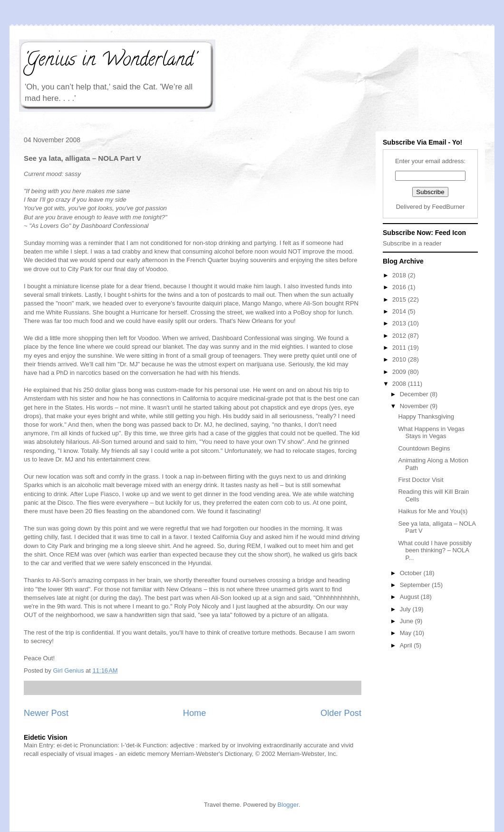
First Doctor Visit (421, 480)
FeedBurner (449, 207)
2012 (400, 336)
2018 (400, 275)
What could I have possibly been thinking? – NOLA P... (435, 550)
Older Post (341, 713)
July (406, 609)
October (412, 573)
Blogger (288, 805)
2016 (400, 287)
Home (195, 713)
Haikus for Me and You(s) (433, 511)
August (410, 597)
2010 (400, 359)
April (407, 645)
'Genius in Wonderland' (110, 61)
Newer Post (46, 713)
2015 (400, 299)
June (407, 621)
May (407, 633)
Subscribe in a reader (412, 243)
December (415, 394)
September (416, 585)
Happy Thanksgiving (426, 416)
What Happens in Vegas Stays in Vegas (431, 433)
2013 (400, 323)
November (415, 406)
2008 (400, 384)
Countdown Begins (424, 448)
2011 (400, 347)
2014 (400, 311)
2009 (400, 372)
